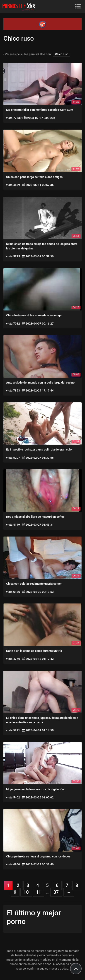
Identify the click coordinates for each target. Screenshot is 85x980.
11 (38, 892)
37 (56, 892)
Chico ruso (62, 54)
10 (26, 892)
